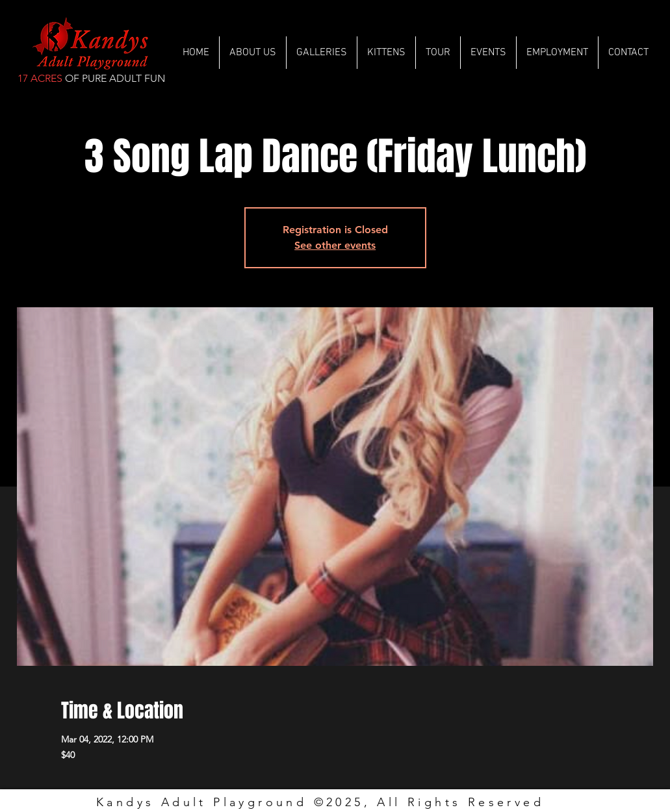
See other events (335, 245)
